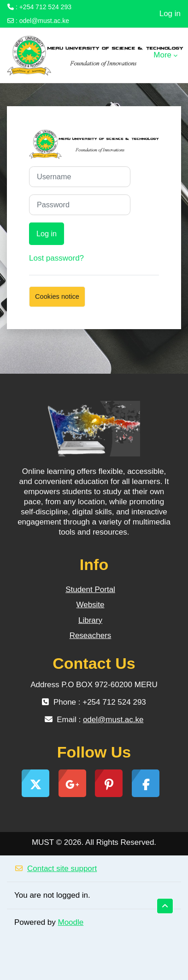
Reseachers (91, 635)
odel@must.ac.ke (44, 21)
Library (90, 620)
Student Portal (90, 590)
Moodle (71, 922)
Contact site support (56, 869)
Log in (170, 14)
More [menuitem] (162, 55)
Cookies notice (57, 296)
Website (90, 605)
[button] (165, 906)
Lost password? (56, 258)
